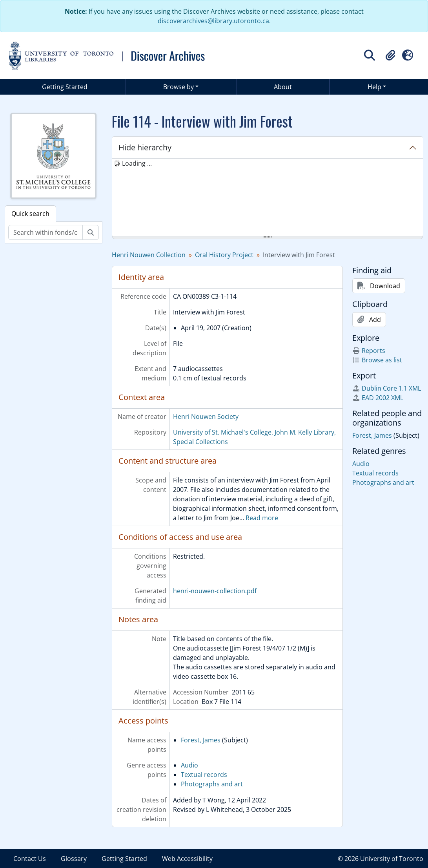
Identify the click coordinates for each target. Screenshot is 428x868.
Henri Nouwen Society (206, 417)
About (283, 87)
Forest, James (201, 740)
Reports (369, 351)
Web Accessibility (187, 859)
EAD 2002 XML (378, 398)
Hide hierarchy (145, 147)
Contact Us (30, 859)
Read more (262, 518)
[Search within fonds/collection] (46, 232)
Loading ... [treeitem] (137, 163)
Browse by (178, 87)
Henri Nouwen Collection (149, 255)
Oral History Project (224, 255)
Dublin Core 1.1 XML (387, 388)
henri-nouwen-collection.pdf (215, 591)
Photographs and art (212, 784)
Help (374, 87)
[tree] (268, 198)
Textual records (204, 775)
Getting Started (65, 87)
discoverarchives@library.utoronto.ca (213, 21)
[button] (390, 55)
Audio (189, 765)
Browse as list (377, 360)
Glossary (74, 859)
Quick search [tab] (30, 214)
